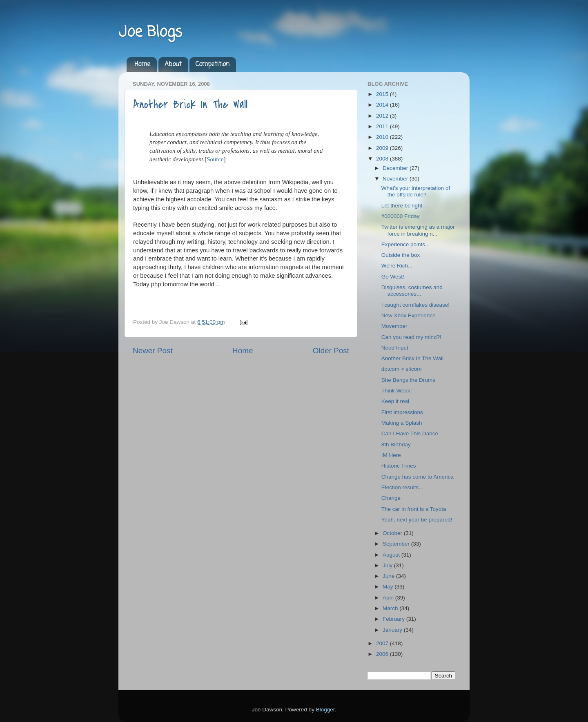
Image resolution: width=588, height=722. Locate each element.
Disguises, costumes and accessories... (412, 291)
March (391, 608)
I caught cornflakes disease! (415, 305)
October (393, 533)
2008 (383, 159)
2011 (383, 126)
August (392, 555)
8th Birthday (396, 445)
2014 (383, 105)
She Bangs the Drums (408, 380)
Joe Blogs (150, 32)
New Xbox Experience (409, 315)
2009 (383, 148)
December (396, 168)
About (173, 65)
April (389, 598)
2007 (383, 643)
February (394, 619)
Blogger (325, 710)
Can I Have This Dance (410, 433)
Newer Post (153, 351)
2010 (383, 137)
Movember (394, 326)
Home (142, 65)
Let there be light (402, 206)
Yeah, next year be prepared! (417, 520)
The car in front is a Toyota (414, 509)
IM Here (391, 455)
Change (391, 498)
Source (215, 159)
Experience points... (406, 244)
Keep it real (395, 401)
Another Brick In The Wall (190, 105)
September (397, 544)
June (389, 576)
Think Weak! (397, 391)
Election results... (402, 487)
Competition (213, 65)
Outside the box (401, 255)
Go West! (393, 277)
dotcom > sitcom (402, 369)
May (389, 587)
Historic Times (399, 466)
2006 (383, 654)
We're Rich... (397, 266)
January (393, 630)
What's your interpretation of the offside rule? (416, 191)
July (388, 565)
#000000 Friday (401, 216)
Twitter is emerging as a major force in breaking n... (418, 230)
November (396, 179)
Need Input (395, 348)
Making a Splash (402, 423)
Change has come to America (418, 477)
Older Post (331, 351)
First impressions (402, 412)
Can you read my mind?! (411, 337)
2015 (383, 94)
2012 (383, 116)
